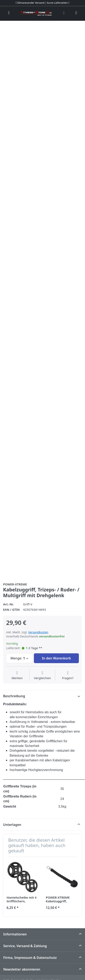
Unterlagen (12, 825)
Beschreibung (14, 696)
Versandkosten (38, 632)
